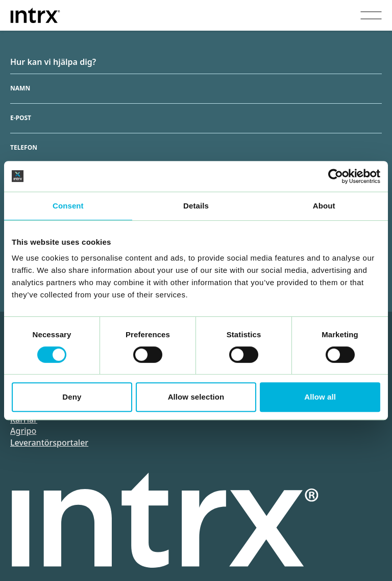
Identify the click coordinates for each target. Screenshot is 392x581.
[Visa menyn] (371, 15)
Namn (20, 88)
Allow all (320, 397)
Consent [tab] (68, 206)
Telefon (24, 148)
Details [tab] (196, 206)
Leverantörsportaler (49, 443)
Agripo (23, 431)
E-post (21, 118)
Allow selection (196, 397)
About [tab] (324, 206)
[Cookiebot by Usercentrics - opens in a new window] (336, 176)
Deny (72, 397)
